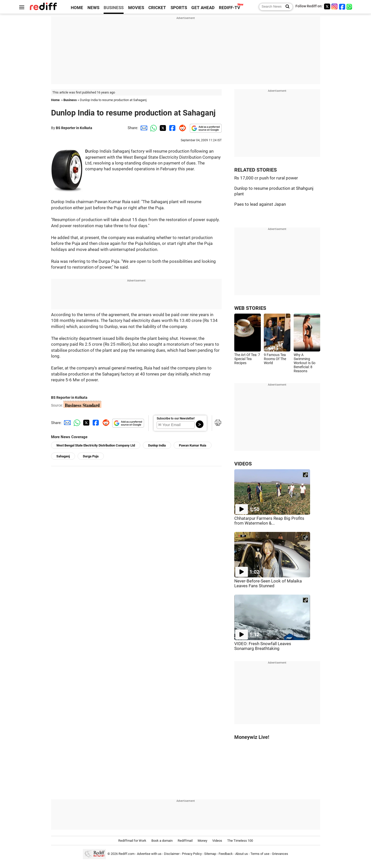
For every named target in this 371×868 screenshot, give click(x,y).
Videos (217, 841)
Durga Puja (91, 456)
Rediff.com (126, 854)
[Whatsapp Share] (153, 128)
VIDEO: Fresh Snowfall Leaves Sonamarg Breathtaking (263, 646)
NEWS (93, 8)
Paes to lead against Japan (260, 204)
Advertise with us (149, 854)
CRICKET (157, 8)
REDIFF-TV (229, 8)
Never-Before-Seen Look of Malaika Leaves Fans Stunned (268, 583)
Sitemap (210, 854)
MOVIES (136, 8)
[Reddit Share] (181, 128)
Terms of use (260, 854)
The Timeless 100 (240, 841)
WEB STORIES (250, 308)
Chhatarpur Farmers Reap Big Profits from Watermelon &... (269, 521)
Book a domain (162, 841)
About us (242, 854)
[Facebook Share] (172, 128)
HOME (77, 8)
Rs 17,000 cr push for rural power (266, 178)
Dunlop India (157, 445)
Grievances (280, 854)
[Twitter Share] (162, 128)
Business (70, 100)
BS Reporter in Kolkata (74, 128)
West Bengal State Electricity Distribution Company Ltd (96, 445)
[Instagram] (335, 6)
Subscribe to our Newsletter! (176, 418)
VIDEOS (243, 464)
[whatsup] (350, 6)
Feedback (226, 854)
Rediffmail (185, 841)
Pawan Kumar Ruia (193, 445)
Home (55, 100)
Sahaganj (63, 456)
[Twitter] (327, 6)
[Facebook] (342, 6)
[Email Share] (143, 128)
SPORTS (179, 8)
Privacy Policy (192, 854)
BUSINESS (114, 8)
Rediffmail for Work (132, 841)
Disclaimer (172, 854)
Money (202, 841)
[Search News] (286, 7)
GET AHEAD (203, 8)
